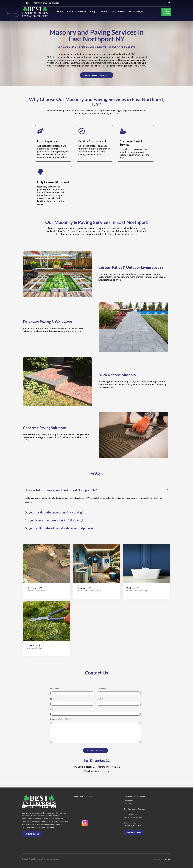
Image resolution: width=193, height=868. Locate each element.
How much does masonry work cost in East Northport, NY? (61, 490)
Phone (54, 699)
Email (100, 699)
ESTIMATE (166, 13)
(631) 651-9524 (53, 3)
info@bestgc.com (100, 771)
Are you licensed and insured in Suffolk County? (54, 520)
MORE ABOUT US (32, 834)
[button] (97, 490)
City (53, 709)
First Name (56, 689)
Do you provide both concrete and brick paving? (54, 512)
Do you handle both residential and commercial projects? (60, 528)
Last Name (102, 689)
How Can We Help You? (61, 719)
